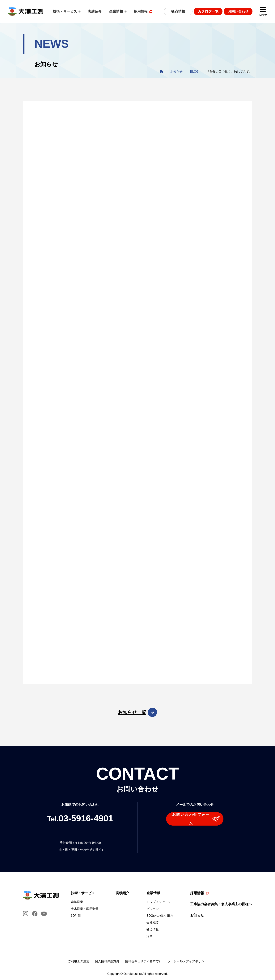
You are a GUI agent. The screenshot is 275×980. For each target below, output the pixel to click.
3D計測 (76, 916)
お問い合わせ (238, 11)
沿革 (150, 936)
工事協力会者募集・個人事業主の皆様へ (221, 904)
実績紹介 (95, 11)
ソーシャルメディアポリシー (187, 961)
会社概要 (153, 923)
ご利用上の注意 (78, 961)
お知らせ (176, 72)
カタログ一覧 (208, 11)
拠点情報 (178, 11)
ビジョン (153, 909)
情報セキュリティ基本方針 (143, 961)
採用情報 (141, 11)
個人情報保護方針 (107, 961)
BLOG (194, 72)
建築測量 (77, 902)
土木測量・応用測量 (85, 909)
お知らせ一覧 (132, 712)
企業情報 (116, 11)
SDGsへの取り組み (160, 916)
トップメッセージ (159, 902)
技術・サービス (65, 11)
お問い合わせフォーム (191, 819)
